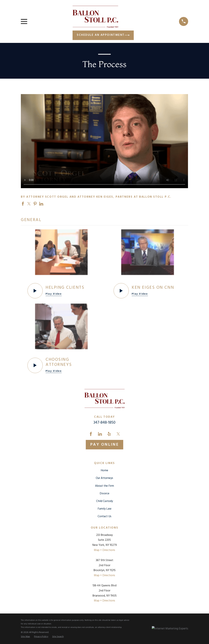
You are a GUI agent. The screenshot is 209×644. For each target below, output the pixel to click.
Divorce (104, 494)
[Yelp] (109, 434)
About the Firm (104, 486)
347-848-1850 (104, 423)
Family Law (104, 509)
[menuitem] (25, 637)
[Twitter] (118, 434)
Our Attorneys (104, 478)
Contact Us (104, 516)
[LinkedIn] (100, 434)
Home (104, 470)
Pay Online (105, 445)
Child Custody (104, 501)
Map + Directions (104, 550)
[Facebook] (91, 434)
